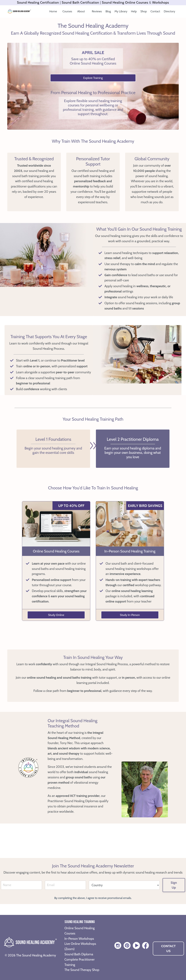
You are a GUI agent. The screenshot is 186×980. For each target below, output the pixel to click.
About (81, 11)
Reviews (97, 11)
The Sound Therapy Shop (82, 970)
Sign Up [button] (174, 885)
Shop (144, 11)
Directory (169, 11)
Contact (155, 11)
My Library (121, 11)
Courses (68, 11)
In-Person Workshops (79, 939)
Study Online (56, 615)
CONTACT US (168, 949)
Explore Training (93, 78)
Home (53, 11)
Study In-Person (130, 615)
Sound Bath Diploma (79, 954)
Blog (108, 11)
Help (134, 11)
